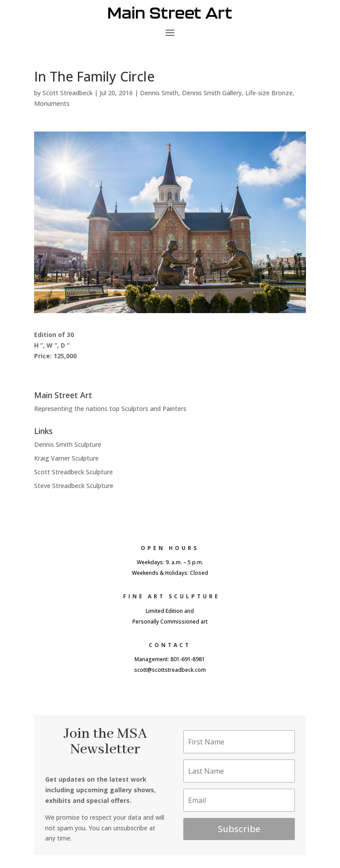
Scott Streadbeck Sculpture (73, 472)
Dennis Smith (159, 93)
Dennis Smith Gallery (212, 93)
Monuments (52, 103)
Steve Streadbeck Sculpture (74, 486)
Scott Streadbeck (68, 93)
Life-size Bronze (269, 93)
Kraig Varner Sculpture (66, 458)
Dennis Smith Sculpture (68, 444)
